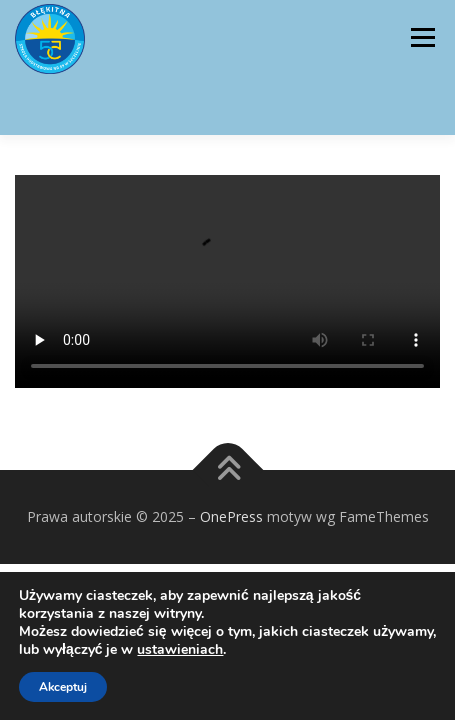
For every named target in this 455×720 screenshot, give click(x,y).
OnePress (231, 516)
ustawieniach (180, 650)
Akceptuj (63, 687)
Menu (421, 37)
